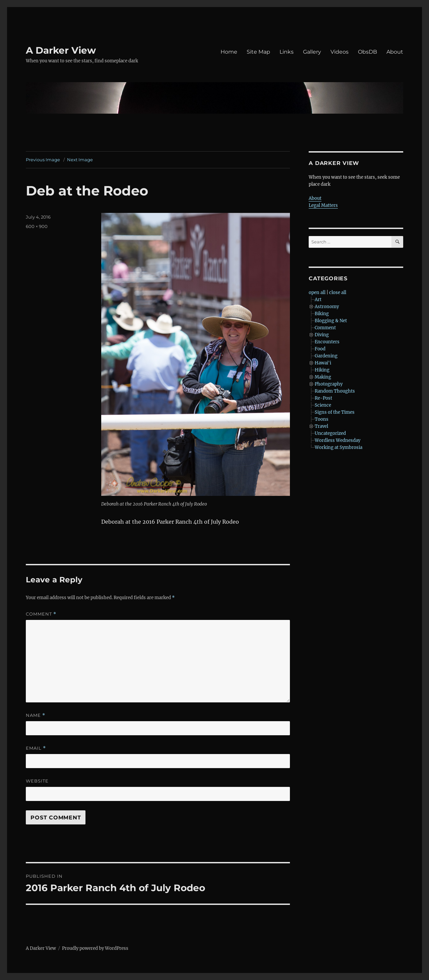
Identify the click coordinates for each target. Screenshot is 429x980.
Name (36, 715)
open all (317, 293)
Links (287, 52)
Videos (340, 52)
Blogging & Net (331, 321)
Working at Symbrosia (339, 447)
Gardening (326, 356)
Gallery (312, 52)
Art (318, 300)
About (395, 52)
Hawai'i (323, 363)
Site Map (258, 52)
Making (323, 377)
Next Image (80, 160)
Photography (329, 384)
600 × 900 (37, 226)
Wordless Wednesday (338, 440)
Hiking (322, 370)
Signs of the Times (335, 412)
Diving (322, 335)
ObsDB (367, 52)
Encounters (327, 342)
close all (338, 293)
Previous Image (43, 160)
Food (320, 349)
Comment (41, 614)
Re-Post (323, 398)
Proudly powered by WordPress (95, 948)
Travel (321, 426)
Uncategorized (330, 433)
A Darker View (61, 50)
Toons (322, 419)
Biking (322, 314)
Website (37, 781)
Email (36, 748)
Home (229, 52)
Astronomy (327, 307)
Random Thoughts (335, 391)
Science (323, 405)
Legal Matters (323, 205)
